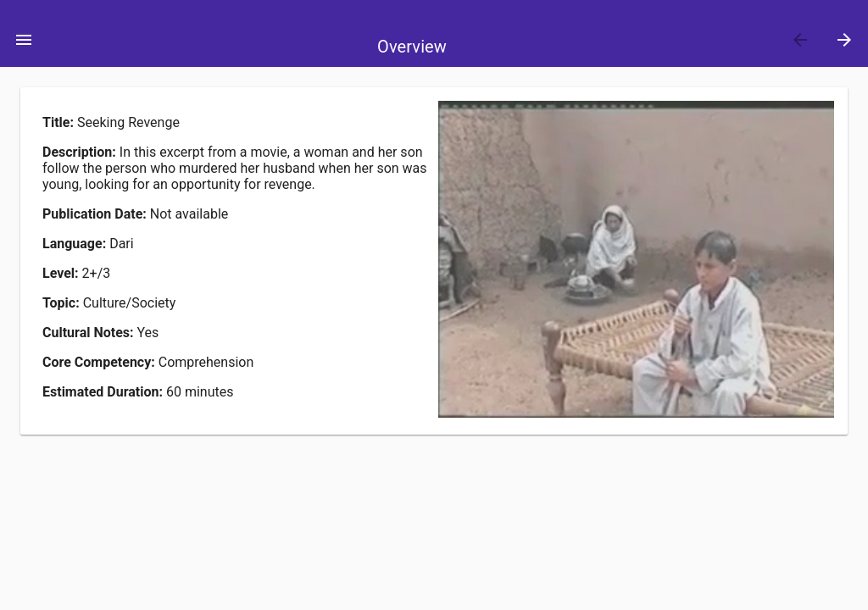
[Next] (844, 40)
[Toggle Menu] (24, 40)
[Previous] (800, 40)
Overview (412, 47)
